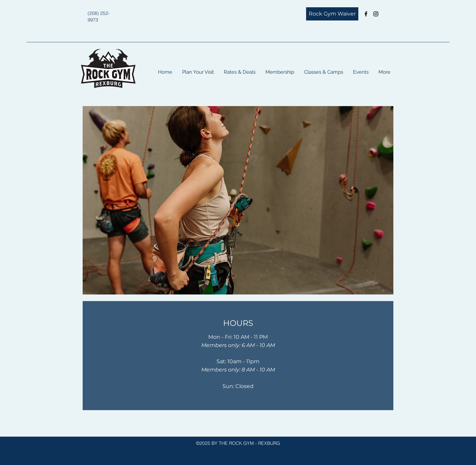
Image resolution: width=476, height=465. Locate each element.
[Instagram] (376, 14)
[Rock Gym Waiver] (332, 14)
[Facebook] (366, 14)
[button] (198, 72)
